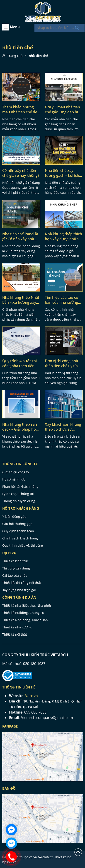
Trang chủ (15, 56)
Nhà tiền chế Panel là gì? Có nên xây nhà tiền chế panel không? (21, 236)
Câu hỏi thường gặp (17, 524)
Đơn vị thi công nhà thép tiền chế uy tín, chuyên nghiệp (62, 363)
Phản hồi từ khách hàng (20, 486)
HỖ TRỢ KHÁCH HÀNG (21, 508)
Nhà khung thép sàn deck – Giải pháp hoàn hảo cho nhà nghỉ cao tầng (21, 427)
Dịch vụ (9, 553)
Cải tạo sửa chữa (15, 575)
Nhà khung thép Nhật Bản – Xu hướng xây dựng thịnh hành (21, 300)
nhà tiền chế (38, 56)
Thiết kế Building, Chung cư (23, 613)
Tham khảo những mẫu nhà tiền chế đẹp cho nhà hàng (21, 110)
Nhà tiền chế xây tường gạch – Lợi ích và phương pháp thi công (62, 173)
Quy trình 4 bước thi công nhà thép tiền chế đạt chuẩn (19, 363)
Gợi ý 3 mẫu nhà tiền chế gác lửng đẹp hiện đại (64, 110)
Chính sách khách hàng (20, 538)
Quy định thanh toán (18, 531)
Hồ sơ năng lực (14, 479)
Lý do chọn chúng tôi (18, 494)
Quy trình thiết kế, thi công (23, 545)
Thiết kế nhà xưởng (17, 627)
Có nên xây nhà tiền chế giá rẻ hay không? (21, 173)
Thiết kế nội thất (15, 634)
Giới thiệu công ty (16, 472)
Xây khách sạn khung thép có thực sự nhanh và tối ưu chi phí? (63, 427)
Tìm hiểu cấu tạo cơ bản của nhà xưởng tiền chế (62, 300)
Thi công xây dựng (16, 568)
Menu (11, 27)
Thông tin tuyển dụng (19, 501)
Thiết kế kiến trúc (15, 561)
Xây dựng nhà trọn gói (19, 590)
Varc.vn (32, 696)
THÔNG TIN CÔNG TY (20, 464)
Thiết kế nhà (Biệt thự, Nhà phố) (27, 605)
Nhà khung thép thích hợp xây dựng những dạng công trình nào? (63, 236)
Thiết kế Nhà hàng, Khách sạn (25, 620)
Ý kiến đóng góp (14, 517)
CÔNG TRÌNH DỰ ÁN (19, 597)
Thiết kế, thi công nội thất (22, 583)
